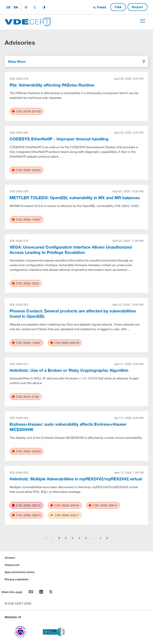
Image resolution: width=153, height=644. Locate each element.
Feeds (101, 7)
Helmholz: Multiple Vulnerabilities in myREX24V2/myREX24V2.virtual (76, 479)
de (8, 7)
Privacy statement (17, 579)
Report (138, 7)
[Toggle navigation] (143, 21)
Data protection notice (20, 572)
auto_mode (44, 7)
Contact (10, 558)
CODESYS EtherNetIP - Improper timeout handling (59, 139)
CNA (118, 7)
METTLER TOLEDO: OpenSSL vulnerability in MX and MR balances (75, 198)
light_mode (26, 7)
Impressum (12, 565)
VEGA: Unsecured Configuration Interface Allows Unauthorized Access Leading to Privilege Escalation (71, 250)
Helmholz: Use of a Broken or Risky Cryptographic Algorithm (69, 370)
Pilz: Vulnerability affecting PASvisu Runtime (52, 85)
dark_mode (35, 7)
